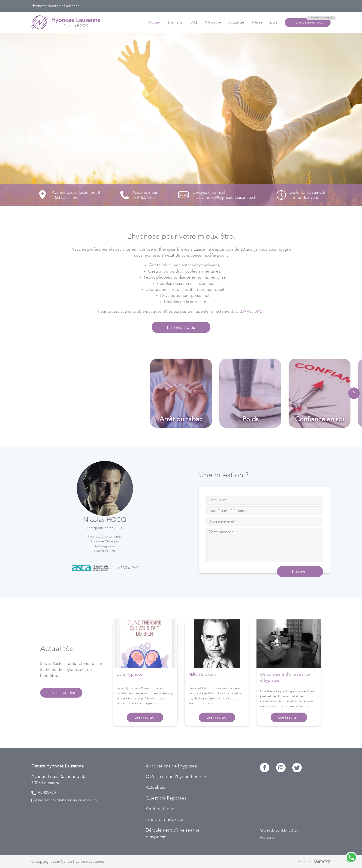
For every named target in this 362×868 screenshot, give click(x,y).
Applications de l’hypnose (171, 766)
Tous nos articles (61, 693)
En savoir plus (181, 327)
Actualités (236, 22)
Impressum (268, 838)
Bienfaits (175, 22)
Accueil (155, 22)
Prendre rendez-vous (312, 21)
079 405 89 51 (252, 311)
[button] (354, 393)
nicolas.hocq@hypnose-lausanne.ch (67, 800)
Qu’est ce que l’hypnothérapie (176, 777)
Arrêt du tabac (160, 809)
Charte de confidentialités (279, 830)
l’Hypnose (213, 22)
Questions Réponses (166, 798)
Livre (274, 22)
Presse (257, 22)
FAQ (193, 22)
